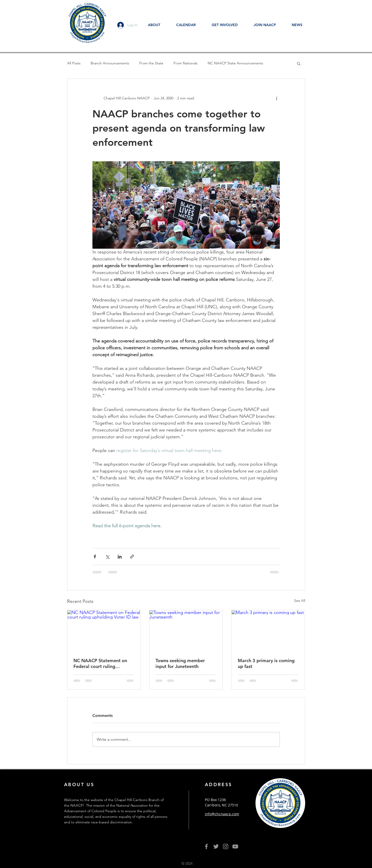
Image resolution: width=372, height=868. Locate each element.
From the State (151, 63)
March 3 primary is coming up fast (266, 663)
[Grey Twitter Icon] (216, 846)
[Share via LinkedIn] (120, 557)
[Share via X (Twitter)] (107, 557)
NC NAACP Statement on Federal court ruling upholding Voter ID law (100, 663)
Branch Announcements (110, 63)
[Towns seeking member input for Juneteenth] (186, 631)
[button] (299, 63)
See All (300, 601)
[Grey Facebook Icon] (206, 846)
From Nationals (185, 63)
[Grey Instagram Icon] (226, 846)
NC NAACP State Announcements (235, 63)
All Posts (74, 63)
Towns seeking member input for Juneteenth (180, 663)
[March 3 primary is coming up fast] (268, 631)
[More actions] (277, 98)
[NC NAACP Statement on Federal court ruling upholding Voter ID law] (104, 631)
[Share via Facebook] (95, 557)
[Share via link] (132, 557)
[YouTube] (235, 846)
